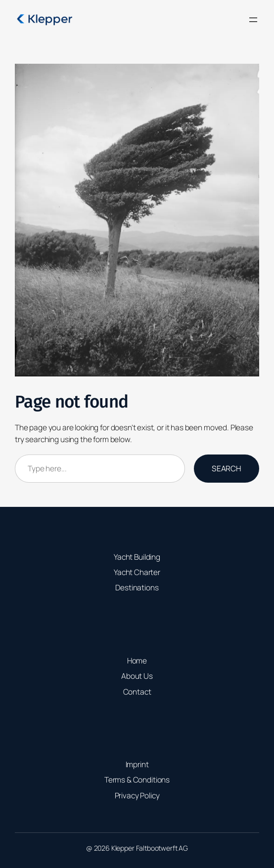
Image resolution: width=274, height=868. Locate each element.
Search (227, 468)
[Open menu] (253, 20)
